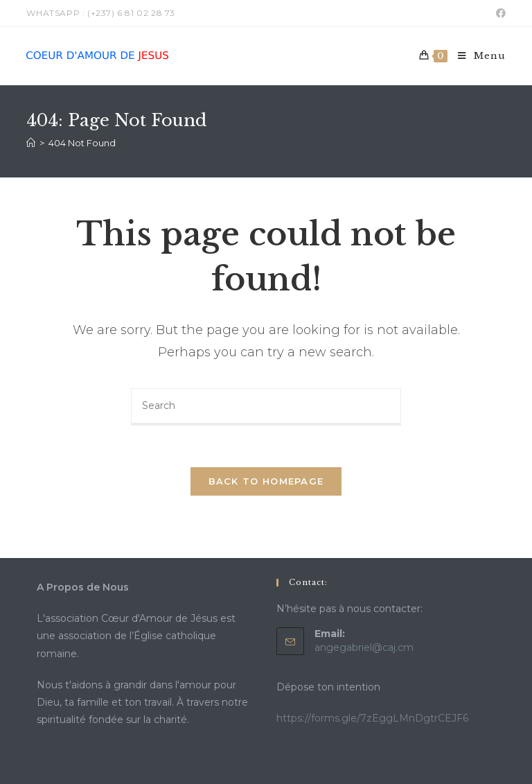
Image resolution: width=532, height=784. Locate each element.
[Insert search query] (266, 407)
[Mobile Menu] (477, 56)
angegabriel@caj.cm (364, 647)
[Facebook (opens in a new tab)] (499, 13)
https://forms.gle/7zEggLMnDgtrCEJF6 (372, 718)
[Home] (31, 143)
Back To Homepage (266, 481)
